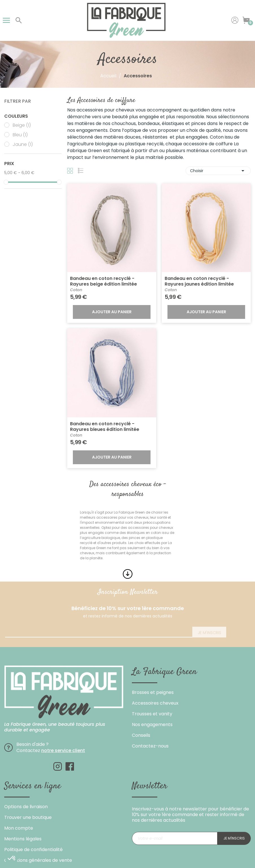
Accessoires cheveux (155, 703)
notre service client (63, 750)
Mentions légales (23, 839)
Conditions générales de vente (38, 860)
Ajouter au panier (112, 312)
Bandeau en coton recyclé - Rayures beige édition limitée (103, 281)
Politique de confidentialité (33, 850)
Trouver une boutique (28, 817)
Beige (22, 125)
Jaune (23, 144)
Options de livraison (26, 807)
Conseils (141, 735)
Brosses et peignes (153, 692)
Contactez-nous (150, 746)
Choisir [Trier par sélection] (218, 171)
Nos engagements (152, 725)
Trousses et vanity (152, 714)
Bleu (20, 135)
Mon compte (19, 828)
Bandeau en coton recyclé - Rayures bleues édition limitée (105, 427)
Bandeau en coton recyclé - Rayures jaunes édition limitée (199, 281)
